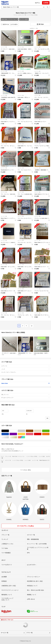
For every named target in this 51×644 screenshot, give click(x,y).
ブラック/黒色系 (9, 431)
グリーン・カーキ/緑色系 (49, 431)
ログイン (38, 3)
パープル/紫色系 (17, 434)
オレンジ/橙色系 (49, 434)
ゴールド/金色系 (17, 437)
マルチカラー (25, 437)
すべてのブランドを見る (25, 526)
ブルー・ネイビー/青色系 (9, 434)
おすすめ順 (14, 24)
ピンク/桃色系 (33, 434)
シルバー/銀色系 (9, 437)
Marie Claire (25, 383)
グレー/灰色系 (25, 431)
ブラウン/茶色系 (33, 431)
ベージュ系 (41, 431)
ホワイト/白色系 (17, 431)
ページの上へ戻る (25, 470)
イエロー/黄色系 (25, 434)
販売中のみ (5, 24)
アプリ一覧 (29, 633)
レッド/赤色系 (41, 434)
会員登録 (46, 3)
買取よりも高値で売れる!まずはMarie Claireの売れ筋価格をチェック (25, 450)
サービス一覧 (5, 633)
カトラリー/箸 (24, 19)
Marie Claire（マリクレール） (10, 19)
